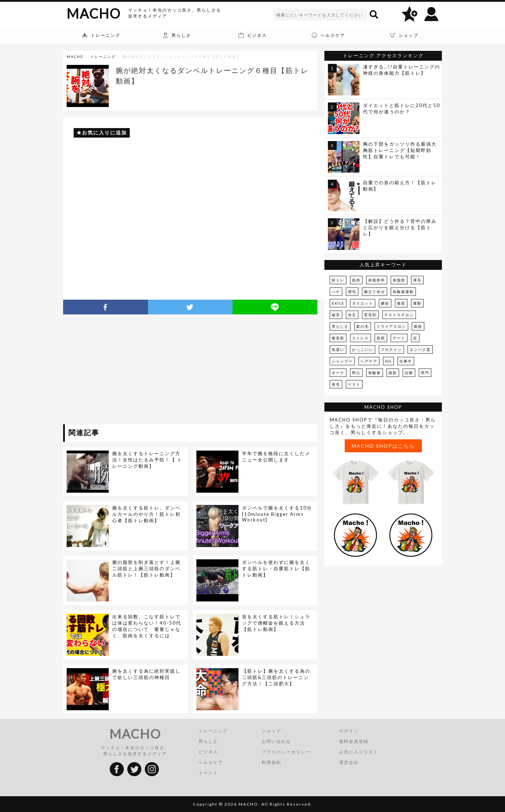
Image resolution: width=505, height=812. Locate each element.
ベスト (354, 384)
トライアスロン (391, 326)
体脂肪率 (377, 280)
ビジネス (208, 752)
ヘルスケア (211, 762)
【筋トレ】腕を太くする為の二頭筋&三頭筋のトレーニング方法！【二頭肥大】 (276, 677)
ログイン (349, 731)
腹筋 (418, 326)
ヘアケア (369, 361)
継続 (385, 303)
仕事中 (406, 361)
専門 (425, 373)
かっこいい (363, 350)
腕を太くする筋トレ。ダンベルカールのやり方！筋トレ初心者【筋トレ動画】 (146, 514)
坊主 (352, 315)
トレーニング (103, 56)
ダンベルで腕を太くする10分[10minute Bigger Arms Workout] (277, 514)
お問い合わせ (276, 741)
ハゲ (336, 292)
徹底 (401, 303)
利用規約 (271, 762)
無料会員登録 (354, 741)
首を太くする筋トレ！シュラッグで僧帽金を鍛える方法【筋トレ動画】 (276, 623)
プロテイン (391, 350)
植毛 (336, 315)
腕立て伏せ (375, 292)
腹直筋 (338, 338)
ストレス (361, 338)
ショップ (271, 731)
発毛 (336, 384)
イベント (208, 773)
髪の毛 (363, 326)
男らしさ (340, 326)
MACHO (94, 13)
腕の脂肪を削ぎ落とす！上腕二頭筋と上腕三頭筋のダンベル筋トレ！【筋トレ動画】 (146, 568)
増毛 (352, 292)
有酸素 (375, 373)
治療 (409, 373)
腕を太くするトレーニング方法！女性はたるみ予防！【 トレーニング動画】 (147, 460)
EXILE (338, 303)
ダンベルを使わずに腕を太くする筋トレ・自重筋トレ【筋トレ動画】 (276, 568)
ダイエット (363, 303)
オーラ (338, 373)
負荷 (381, 338)
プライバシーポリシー (286, 752)
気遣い (338, 350)
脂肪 (393, 373)
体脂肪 (399, 280)
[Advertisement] (127, 371)
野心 (356, 373)
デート (399, 338)
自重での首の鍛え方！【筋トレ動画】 (400, 186)
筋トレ (338, 280)
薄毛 (417, 280)
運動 (417, 303)
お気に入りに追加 (105, 132)
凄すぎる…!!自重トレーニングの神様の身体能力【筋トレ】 (402, 70)
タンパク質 (420, 350)
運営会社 (349, 762)
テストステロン (399, 315)
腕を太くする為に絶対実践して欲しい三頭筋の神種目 (146, 674)
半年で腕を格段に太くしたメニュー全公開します (276, 457)
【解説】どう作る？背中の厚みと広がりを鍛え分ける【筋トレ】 (400, 227)
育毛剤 (370, 315)
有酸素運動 (403, 292)
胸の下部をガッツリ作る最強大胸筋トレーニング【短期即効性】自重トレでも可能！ (400, 150)
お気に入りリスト (359, 752)
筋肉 (356, 280)
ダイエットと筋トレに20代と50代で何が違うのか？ (402, 108)
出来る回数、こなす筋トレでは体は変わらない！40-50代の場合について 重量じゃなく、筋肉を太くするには (147, 626)
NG (388, 361)
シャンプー (342, 361)
